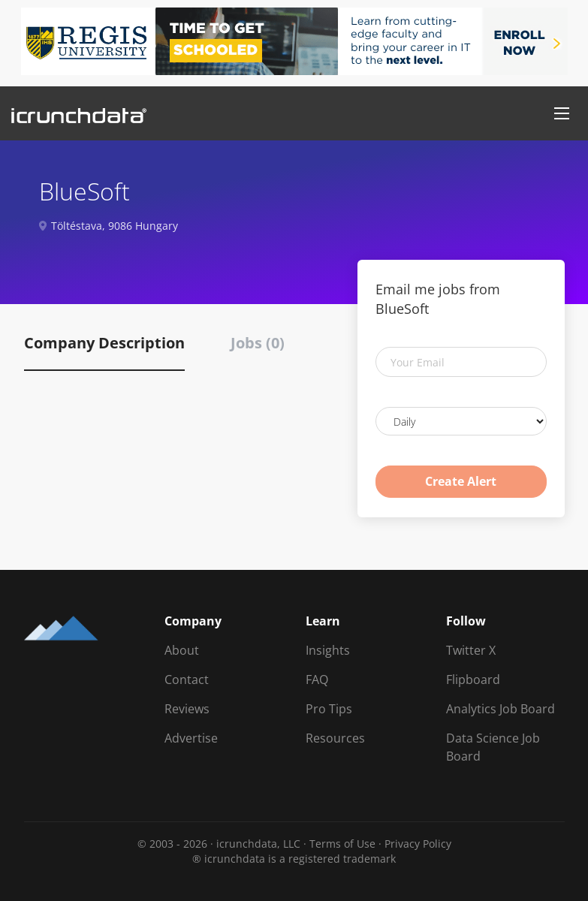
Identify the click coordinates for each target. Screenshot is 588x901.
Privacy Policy (418, 844)
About (182, 650)
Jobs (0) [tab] (258, 343)
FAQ (317, 680)
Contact (187, 680)
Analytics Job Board (501, 709)
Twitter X (471, 650)
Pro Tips (329, 709)
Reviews (187, 709)
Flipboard (473, 680)
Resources (335, 738)
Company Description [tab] (104, 343)
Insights (328, 650)
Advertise (191, 738)
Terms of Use (342, 844)
